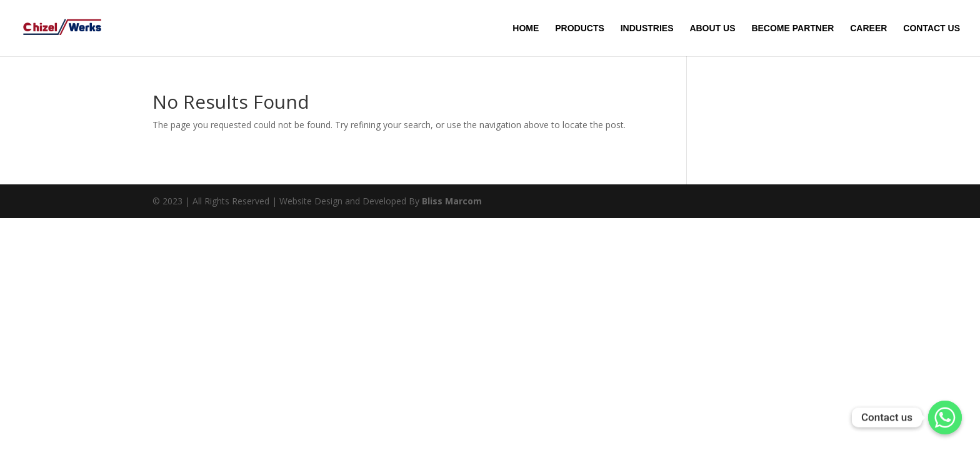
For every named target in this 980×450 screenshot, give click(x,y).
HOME (526, 28)
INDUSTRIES (647, 28)
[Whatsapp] (945, 417)
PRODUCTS (580, 28)
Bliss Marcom (452, 201)
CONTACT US (932, 28)
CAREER (868, 28)
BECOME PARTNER (792, 28)
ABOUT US (712, 28)
